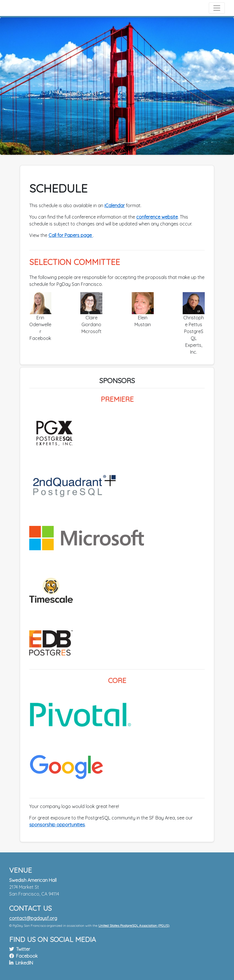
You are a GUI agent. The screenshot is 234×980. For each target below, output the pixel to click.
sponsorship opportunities (57, 825)
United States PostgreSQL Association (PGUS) (134, 925)
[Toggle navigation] (217, 8)
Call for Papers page (71, 235)
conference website (157, 217)
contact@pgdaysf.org (33, 918)
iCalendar (115, 205)
